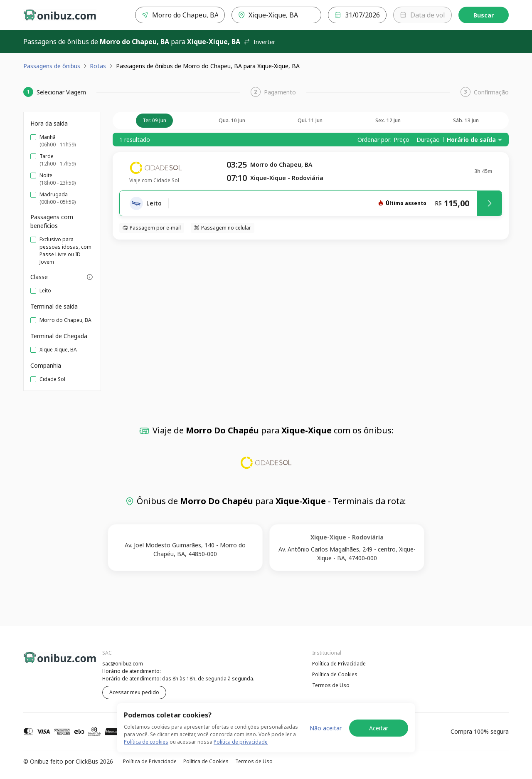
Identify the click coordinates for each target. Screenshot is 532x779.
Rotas (98, 66)
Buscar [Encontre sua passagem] (484, 15)
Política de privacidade (241, 742)
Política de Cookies (335, 674)
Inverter (259, 42)
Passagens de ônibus (52, 66)
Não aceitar (326, 728)
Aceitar (379, 728)
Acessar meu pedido (134, 692)
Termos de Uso (331, 685)
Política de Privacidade (339, 664)
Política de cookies (146, 742)
